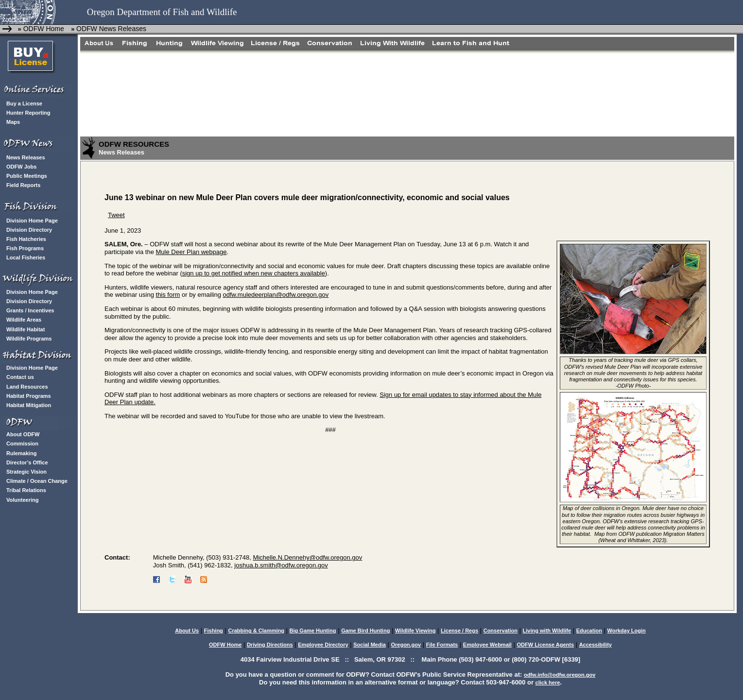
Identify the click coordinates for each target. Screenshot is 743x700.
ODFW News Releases (111, 29)
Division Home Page (32, 221)
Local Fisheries (26, 257)
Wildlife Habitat (26, 329)
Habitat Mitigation (29, 405)
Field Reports (23, 185)
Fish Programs (25, 248)
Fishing (214, 631)
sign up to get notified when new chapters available (254, 273)
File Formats (442, 645)
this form (168, 295)
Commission (22, 444)
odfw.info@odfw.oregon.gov (560, 675)
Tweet (116, 215)
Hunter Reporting (28, 113)
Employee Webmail (487, 645)
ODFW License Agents (545, 645)
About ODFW (23, 434)
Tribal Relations (26, 490)
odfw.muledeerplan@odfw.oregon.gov (276, 295)
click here (548, 683)
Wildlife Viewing (415, 631)
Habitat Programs (29, 396)
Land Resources (27, 387)
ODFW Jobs (21, 167)
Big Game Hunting (313, 631)
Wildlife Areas (24, 320)
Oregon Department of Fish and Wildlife (162, 12)
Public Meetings (27, 176)
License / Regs (459, 631)
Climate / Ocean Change (37, 481)
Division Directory (29, 230)
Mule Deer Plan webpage (191, 252)
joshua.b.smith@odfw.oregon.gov (281, 565)
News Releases (26, 157)
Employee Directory (323, 645)
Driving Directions (270, 645)
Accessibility (596, 645)
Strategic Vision (26, 472)
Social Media (370, 645)
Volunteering (22, 500)
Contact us (20, 377)
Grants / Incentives (30, 310)
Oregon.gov (406, 645)
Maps (13, 122)
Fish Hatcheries (26, 239)
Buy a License (24, 103)
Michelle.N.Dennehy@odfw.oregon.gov (307, 557)
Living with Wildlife (547, 631)
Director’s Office (27, 462)
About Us (187, 631)
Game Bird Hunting (365, 631)
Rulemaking (21, 453)
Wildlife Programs (29, 339)
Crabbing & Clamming (256, 631)
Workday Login (627, 631)
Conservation (501, 631)
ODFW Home (43, 29)
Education (589, 631)
